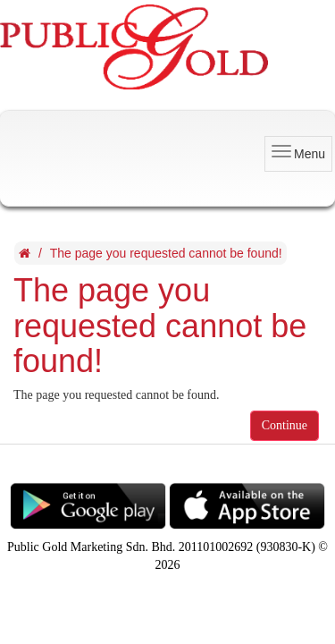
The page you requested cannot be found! (166, 253)
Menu (298, 153)
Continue (285, 425)
